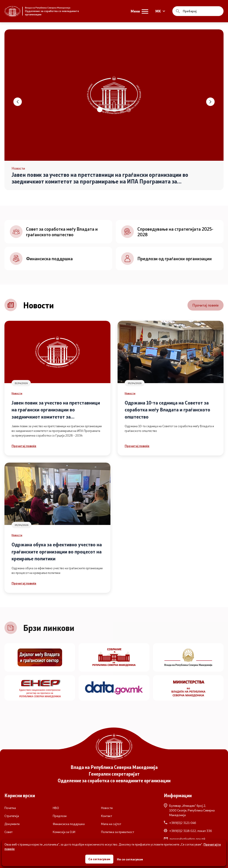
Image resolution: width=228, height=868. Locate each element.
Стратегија (12, 816)
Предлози (60, 816)
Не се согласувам (130, 859)
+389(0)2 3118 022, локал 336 (188, 831)
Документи (12, 824)
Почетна (10, 808)
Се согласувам (99, 859)
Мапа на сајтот (111, 824)
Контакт (107, 816)
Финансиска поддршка (69, 824)
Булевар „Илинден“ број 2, (194, 810)
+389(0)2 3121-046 (180, 823)
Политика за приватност (118, 832)
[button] (100, 110)
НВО (56, 808)
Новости (17, 393)
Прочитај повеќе (206, 305)
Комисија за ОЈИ (64, 832)
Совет (8, 832)
